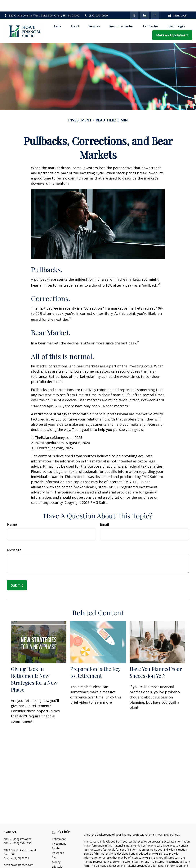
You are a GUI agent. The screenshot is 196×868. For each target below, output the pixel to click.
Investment (59, 832)
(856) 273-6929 (96, 4)
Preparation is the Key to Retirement (95, 661)
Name (12, 513)
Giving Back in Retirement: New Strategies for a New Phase (34, 668)
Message (14, 539)
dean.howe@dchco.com (19, 853)
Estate (56, 837)
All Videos (58, 864)
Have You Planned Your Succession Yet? (156, 661)
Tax (54, 846)
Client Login (178, 4)
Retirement (59, 827)
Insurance (58, 841)
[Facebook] (155, 4)
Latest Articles (61, 860)
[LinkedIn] (145, 4)
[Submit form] (17, 574)
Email (104, 513)
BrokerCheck (171, 823)
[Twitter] (134, 4)
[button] (57, 15)
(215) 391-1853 (22, 832)
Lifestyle (57, 855)
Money (56, 850)
